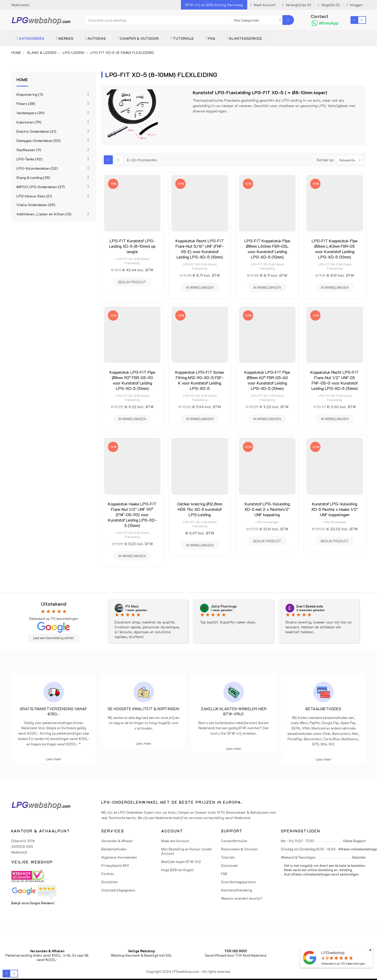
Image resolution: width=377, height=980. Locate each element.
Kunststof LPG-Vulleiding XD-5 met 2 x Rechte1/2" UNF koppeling (267, 509)
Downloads (229, 865)
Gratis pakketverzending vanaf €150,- (54, 711)
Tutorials (228, 857)
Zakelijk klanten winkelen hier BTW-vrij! (234, 711)
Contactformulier (234, 841)
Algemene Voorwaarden (119, 857)
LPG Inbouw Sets (34, 196)
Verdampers (30, 113)
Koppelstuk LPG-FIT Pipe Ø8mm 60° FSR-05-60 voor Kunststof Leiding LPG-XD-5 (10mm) (267, 380)
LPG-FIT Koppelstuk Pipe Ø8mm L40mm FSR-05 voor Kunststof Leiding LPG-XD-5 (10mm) (335, 249)
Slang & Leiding (33, 177)
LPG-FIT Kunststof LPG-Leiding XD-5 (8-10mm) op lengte (132, 246)
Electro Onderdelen (36, 131)
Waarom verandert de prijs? (242, 898)
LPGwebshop (333, 952)
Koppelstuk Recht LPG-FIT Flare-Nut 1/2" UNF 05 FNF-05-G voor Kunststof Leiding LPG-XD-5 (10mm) (335, 380)
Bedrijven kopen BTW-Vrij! (181, 862)
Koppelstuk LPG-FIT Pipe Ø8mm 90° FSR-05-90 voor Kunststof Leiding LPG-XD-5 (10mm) (132, 380)
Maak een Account (175, 841)
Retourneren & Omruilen (239, 849)
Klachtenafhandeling (237, 890)
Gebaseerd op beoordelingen (343, 963)
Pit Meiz (132, 606)
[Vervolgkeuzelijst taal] (21, 5)
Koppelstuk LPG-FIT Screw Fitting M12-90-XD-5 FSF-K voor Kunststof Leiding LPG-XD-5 (200, 380)
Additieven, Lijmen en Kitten (44, 214)
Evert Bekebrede (310, 606)
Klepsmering (30, 94)
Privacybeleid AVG (115, 865)
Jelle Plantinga (224, 606)
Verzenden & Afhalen (117, 841)
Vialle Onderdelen (36, 205)
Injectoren (29, 122)
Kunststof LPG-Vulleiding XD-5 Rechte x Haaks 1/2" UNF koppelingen (335, 509)
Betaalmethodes (323, 709)
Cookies (108, 874)
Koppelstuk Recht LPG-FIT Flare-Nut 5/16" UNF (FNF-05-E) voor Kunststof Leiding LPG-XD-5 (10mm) (200, 249)
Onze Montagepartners (238, 882)
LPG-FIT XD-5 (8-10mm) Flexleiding (132, 261)
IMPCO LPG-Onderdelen (41, 187)
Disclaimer (110, 882)
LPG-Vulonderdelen (37, 168)
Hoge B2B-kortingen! (177, 870)
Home (22, 79)
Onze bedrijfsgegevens (118, 890)
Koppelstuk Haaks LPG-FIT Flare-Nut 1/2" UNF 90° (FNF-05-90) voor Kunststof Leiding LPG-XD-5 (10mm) (132, 515)
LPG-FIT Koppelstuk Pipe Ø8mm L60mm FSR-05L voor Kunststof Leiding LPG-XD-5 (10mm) (267, 249)
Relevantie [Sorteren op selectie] (351, 160)
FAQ (224, 874)
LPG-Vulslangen (267, 522)
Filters (26, 104)
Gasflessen (29, 150)
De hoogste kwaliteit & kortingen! (144, 709)
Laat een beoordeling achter (54, 638)
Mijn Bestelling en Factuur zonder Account (187, 851)
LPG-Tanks (29, 159)
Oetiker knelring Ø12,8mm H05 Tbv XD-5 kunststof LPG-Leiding (200, 509)
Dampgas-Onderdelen (39, 141)
